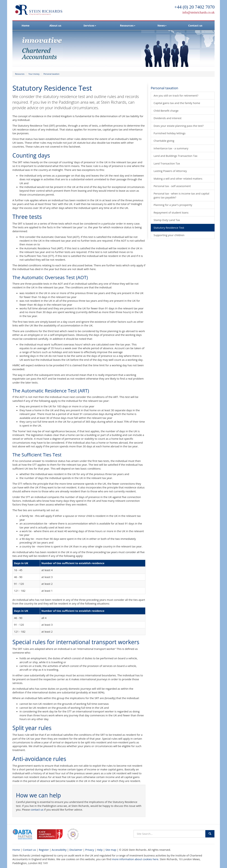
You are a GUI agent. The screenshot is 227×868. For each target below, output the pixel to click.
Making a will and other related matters (178, 179)
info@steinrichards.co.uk (198, 12)
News (162, 25)
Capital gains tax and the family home (177, 103)
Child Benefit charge (166, 111)
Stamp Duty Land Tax (167, 220)
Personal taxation (51, 74)
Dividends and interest (168, 118)
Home (26, 25)
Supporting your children (169, 235)
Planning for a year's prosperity (173, 205)
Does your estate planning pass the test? (179, 126)
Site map (111, 850)
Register (44, 850)
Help (100, 850)
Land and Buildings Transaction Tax (175, 156)
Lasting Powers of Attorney (170, 171)
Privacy (90, 850)
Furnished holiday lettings (170, 133)
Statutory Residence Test (169, 228)
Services (90, 25)
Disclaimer (76, 850)
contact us (37, 810)
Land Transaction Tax (167, 163)
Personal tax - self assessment (172, 186)
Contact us (195, 25)
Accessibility (59, 850)
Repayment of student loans (171, 212)
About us (55, 25)
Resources (128, 25)
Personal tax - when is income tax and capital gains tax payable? (181, 195)
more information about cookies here (135, 859)
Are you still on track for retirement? (176, 95)
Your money (34, 74)
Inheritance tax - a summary (171, 148)
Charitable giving (164, 141)
